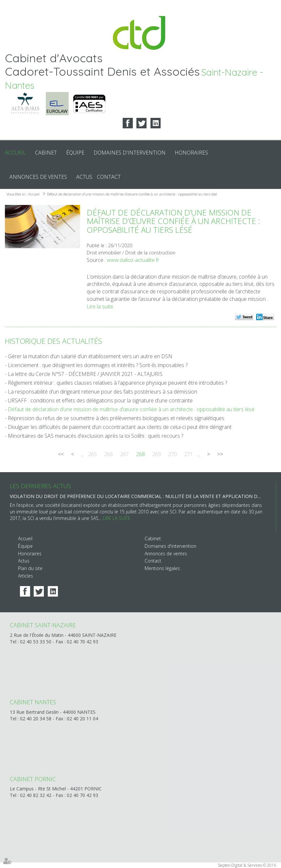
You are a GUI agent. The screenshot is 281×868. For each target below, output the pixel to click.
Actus (84, 177)
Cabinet (46, 153)
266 (108, 454)
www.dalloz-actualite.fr (133, 260)
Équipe (75, 153)
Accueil (15, 153)
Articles (26, 576)
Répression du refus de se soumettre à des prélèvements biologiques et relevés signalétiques (116, 418)
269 (157, 454)
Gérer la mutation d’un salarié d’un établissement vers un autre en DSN (90, 356)
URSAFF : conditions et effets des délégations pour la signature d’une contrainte (100, 400)
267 (124, 454)
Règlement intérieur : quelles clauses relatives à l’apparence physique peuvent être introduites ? (117, 383)
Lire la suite (100, 306)
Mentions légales (162, 568)
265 (92, 454)
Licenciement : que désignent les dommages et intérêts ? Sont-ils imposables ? (98, 365)
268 (140, 454)
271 (189, 454)
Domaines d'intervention (130, 153)
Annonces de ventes (38, 177)
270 (173, 454)
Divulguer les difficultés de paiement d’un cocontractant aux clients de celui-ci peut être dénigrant (120, 427)
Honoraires (191, 153)
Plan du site (30, 568)
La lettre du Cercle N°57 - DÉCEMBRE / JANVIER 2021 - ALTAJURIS (85, 374)
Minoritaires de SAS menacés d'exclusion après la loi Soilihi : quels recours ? (96, 436)
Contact (109, 177)
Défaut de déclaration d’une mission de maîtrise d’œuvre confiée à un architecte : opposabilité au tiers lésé (132, 194)
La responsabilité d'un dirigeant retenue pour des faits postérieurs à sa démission (103, 392)
